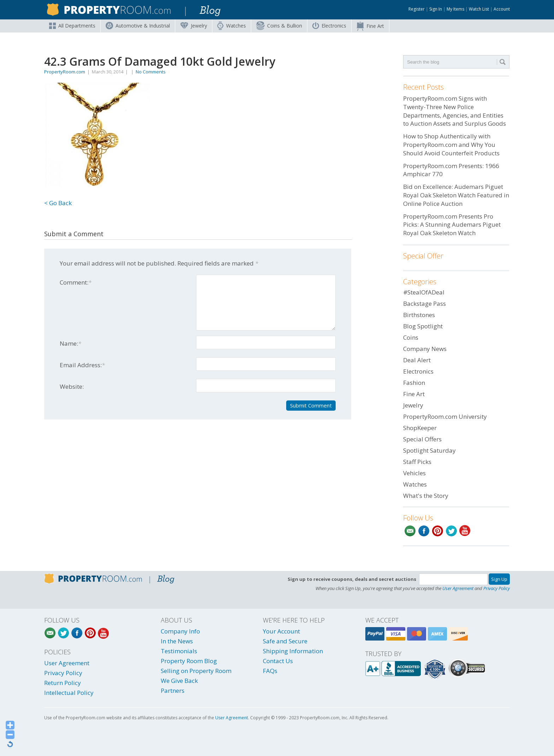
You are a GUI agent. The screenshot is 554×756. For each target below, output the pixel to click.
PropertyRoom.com (65, 72)
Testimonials (179, 651)
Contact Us (278, 661)
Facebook (424, 531)
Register (417, 9)
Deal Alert (417, 360)
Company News (425, 349)
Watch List (479, 9)
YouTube (465, 531)
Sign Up (499, 579)
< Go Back (58, 203)
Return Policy (63, 683)
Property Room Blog (189, 661)
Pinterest (438, 531)
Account (502, 9)
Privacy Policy (497, 588)
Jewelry (194, 26)
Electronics (329, 26)
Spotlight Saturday (429, 450)
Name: (70, 343)
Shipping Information (293, 651)
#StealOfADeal (424, 292)
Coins (279, 26)
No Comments (151, 72)
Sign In (436, 9)
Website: (72, 386)
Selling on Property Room (196, 671)
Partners (173, 690)
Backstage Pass (425, 303)
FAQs (270, 671)
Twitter (451, 531)
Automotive (138, 26)
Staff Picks (417, 462)
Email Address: (82, 365)
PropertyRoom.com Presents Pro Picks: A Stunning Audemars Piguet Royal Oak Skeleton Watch (452, 225)
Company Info (180, 631)
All (72, 26)
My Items (455, 9)
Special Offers (422, 439)
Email (410, 531)
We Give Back (179, 681)
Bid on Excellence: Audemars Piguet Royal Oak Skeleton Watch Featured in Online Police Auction (456, 195)
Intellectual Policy (69, 693)
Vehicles (414, 473)
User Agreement (458, 588)
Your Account (281, 631)
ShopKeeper (420, 428)
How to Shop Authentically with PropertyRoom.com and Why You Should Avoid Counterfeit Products (451, 145)
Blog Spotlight (423, 326)
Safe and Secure (285, 641)
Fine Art (370, 26)
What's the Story (426, 496)
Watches (232, 26)
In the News (177, 641)
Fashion (414, 383)
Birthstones (419, 315)
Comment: (76, 282)
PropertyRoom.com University (445, 416)
